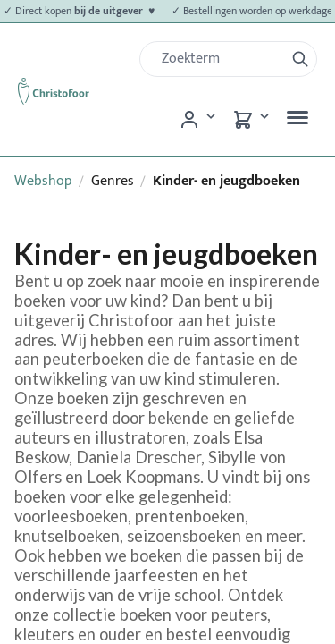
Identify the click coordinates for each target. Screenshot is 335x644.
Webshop (43, 181)
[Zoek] (219, 59)
